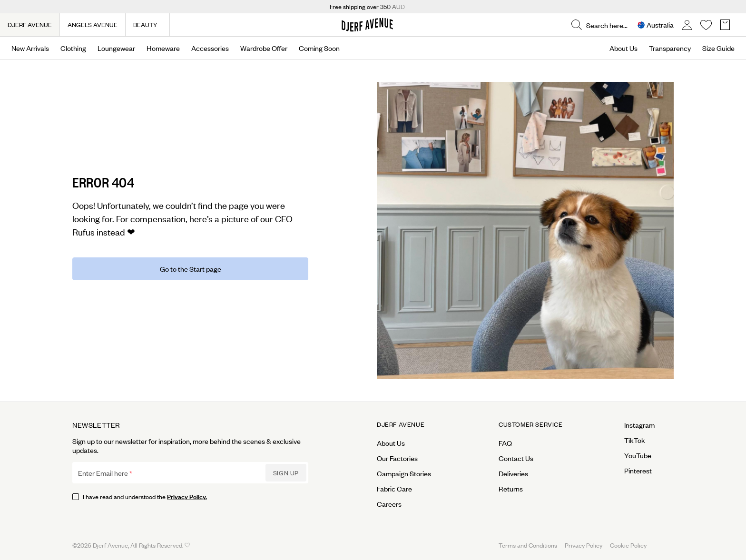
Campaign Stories (404, 473)
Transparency (670, 48)
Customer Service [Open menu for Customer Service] (531, 424)
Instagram (639, 425)
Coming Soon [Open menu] (319, 48)
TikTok (635, 440)
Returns (511, 489)
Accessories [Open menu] (210, 48)
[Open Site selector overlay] (656, 25)
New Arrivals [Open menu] (30, 48)
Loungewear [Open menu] (116, 48)
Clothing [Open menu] (73, 48)
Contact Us (516, 458)
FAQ (505, 443)
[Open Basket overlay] (725, 25)
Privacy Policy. (187, 496)
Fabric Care (394, 489)
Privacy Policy (584, 545)
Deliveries (513, 473)
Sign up (286, 473)
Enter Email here (103, 473)
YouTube (638, 455)
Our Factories (397, 458)
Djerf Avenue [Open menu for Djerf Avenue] (401, 424)
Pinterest (638, 471)
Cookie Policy (628, 545)
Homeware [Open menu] (163, 48)
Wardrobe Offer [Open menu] (264, 48)
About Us (623, 48)
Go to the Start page (191, 269)
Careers (389, 504)
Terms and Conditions (528, 545)
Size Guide (718, 48)
